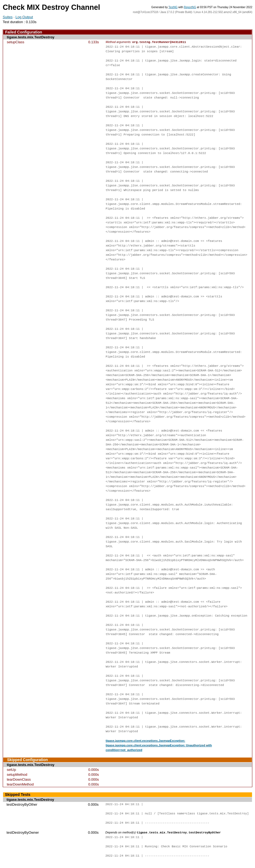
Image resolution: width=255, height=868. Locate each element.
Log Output (24, 17)
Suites (8, 17)
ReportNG (190, 7)
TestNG (173, 7)
